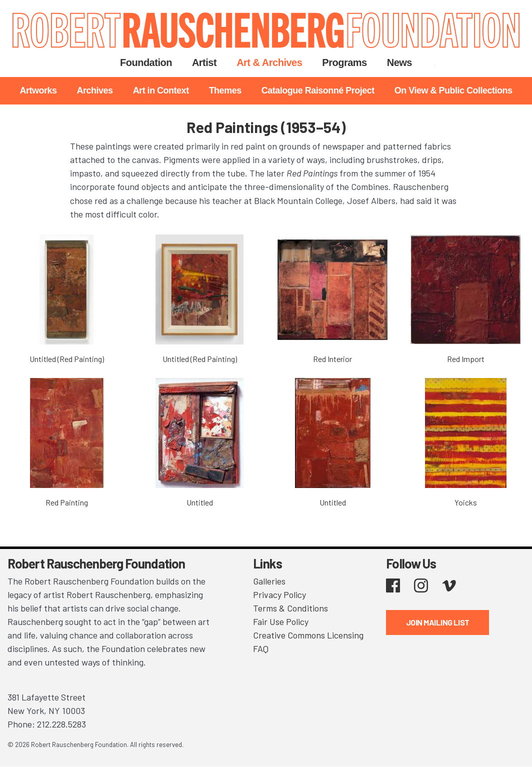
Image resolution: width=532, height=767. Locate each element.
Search (435, 62)
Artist (204, 62)
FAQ (261, 648)
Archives (95, 90)
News (399, 62)
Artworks (38, 90)
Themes (225, 90)
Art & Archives (269, 62)
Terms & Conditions (290, 608)
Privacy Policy (279, 594)
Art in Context (161, 90)
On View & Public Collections (453, 90)
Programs (344, 62)
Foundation (146, 62)
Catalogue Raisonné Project (318, 90)
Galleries (269, 581)
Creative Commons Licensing (308, 635)
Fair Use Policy (281, 621)
